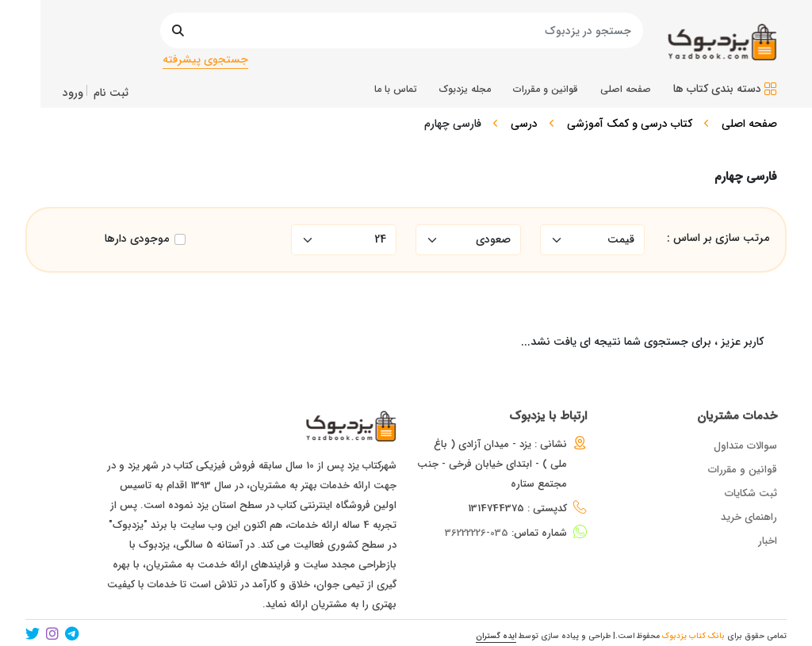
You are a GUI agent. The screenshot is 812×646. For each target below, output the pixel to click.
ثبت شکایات (751, 493)
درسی (524, 124)
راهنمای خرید (749, 517)
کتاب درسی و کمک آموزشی (630, 124)
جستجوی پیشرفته (205, 59)
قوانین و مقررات (743, 470)
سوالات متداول (745, 446)
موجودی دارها (137, 239)
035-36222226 (477, 533)
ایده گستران (496, 636)
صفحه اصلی (749, 124)
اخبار (768, 541)
